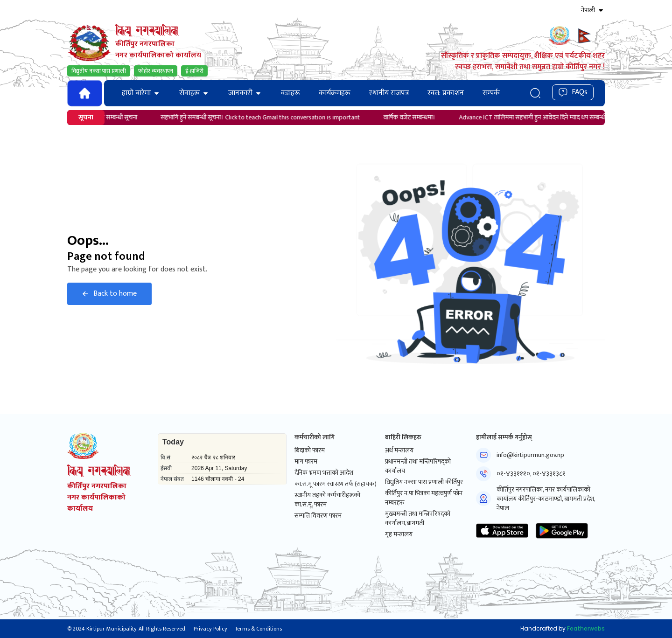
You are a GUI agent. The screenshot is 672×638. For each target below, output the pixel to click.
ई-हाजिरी (194, 71)
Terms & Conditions (258, 629)
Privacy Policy (210, 629)
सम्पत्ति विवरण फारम (318, 516)
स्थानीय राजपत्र (389, 93)
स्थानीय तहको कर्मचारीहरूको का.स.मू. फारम (327, 500)
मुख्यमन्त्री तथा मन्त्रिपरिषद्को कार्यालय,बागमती (418, 519)
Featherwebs (586, 628)
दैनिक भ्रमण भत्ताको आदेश (324, 473)
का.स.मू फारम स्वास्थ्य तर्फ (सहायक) (336, 484)
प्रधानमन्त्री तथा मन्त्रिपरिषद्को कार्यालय (418, 466)
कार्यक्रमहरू (335, 93)
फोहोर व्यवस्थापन (156, 71)
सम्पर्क (491, 93)
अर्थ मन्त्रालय (399, 451)
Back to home (109, 294)
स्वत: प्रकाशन (446, 93)
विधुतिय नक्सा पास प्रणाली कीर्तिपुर (424, 482)
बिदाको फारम (310, 451)
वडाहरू (290, 93)
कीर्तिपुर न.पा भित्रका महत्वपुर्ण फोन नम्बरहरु (424, 498)
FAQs (573, 92)
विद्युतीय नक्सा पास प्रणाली (99, 71)
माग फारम (306, 462)
